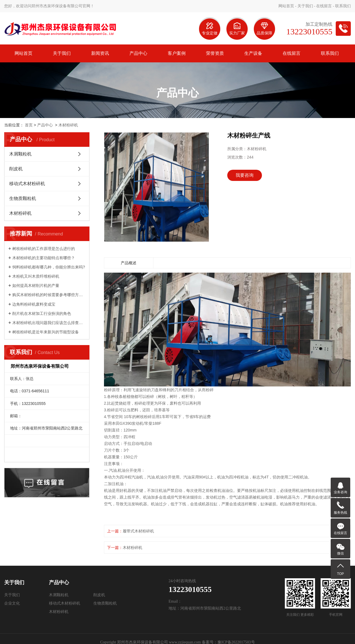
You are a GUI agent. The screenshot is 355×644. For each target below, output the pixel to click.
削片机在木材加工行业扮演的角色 (42, 313)
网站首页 (286, 6)
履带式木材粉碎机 (138, 531)
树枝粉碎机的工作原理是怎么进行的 (44, 249)
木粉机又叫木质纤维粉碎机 (36, 276)
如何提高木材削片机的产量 (36, 286)
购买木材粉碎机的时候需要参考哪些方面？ (49, 295)
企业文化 (12, 603)
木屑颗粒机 (20, 154)
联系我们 (343, 6)
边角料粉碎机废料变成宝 (34, 304)
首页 (29, 125)
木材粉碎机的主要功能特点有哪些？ (44, 258)
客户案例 (177, 53)
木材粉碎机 (68, 125)
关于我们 (305, 6)
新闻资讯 (100, 53)
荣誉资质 (215, 53)
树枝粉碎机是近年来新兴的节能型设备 (46, 332)
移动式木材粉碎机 (27, 184)
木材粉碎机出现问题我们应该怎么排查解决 (49, 323)
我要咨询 (245, 175)
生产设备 (253, 53)
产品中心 (138, 53)
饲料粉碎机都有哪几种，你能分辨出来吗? (49, 267)
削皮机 (16, 169)
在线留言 (324, 6)
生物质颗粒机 (23, 198)
